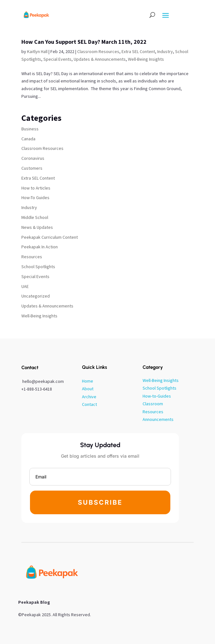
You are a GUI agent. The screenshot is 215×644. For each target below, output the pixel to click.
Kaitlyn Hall (37, 51)
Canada (28, 139)
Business (30, 129)
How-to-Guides (157, 396)
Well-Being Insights (146, 59)
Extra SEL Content (138, 51)
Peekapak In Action (40, 247)
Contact (89, 404)
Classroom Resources (98, 51)
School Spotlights (38, 267)
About (88, 389)
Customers (32, 168)
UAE (25, 286)
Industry (165, 51)
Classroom (153, 404)
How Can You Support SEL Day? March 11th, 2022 (84, 42)
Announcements (158, 419)
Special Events (57, 59)
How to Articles (36, 188)
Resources (32, 257)
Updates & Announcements (100, 59)
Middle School (35, 217)
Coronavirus (33, 158)
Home (88, 381)
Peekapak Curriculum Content (50, 237)
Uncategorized (36, 296)
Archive (89, 397)
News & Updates (37, 227)
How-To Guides (35, 198)
